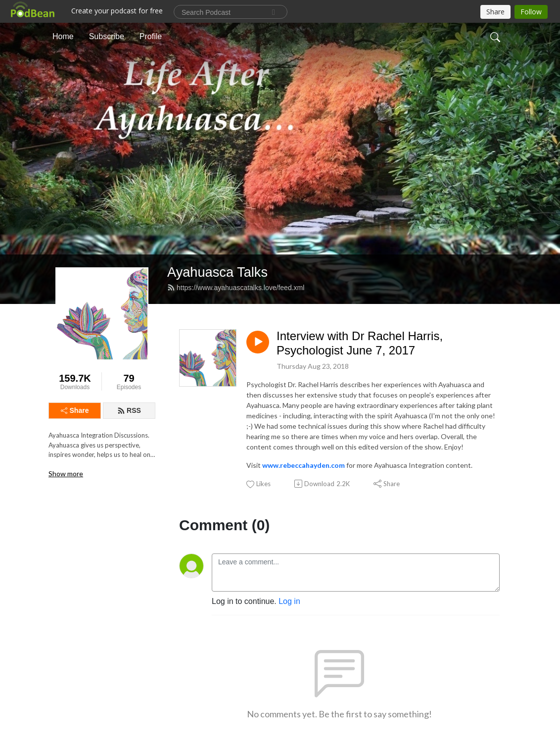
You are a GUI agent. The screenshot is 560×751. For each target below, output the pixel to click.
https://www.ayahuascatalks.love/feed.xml (236, 288)
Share (75, 410)
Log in (289, 601)
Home (63, 36)
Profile (151, 36)
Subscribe (107, 36)
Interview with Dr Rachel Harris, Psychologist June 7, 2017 (360, 343)
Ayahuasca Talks (217, 272)
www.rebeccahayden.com (303, 465)
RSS (129, 410)
